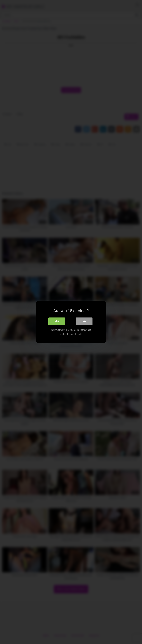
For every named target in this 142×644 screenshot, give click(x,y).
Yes (57, 321)
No (84, 321)
